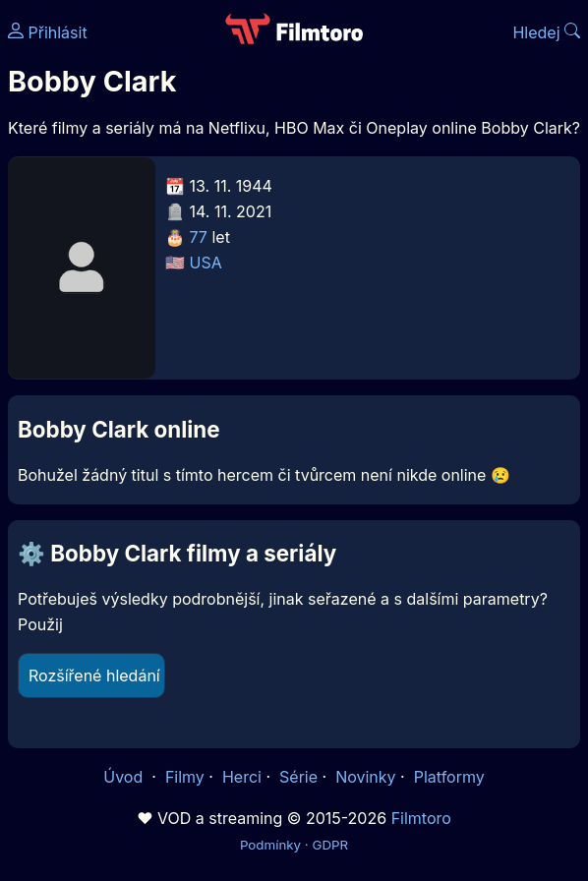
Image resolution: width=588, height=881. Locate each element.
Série (298, 777)
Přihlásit (48, 32)
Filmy (185, 777)
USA (206, 263)
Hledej (546, 32)
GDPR (330, 845)
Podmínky (270, 845)
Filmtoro (421, 818)
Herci (242, 777)
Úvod (125, 777)
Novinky (365, 777)
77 (199, 237)
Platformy (449, 777)
